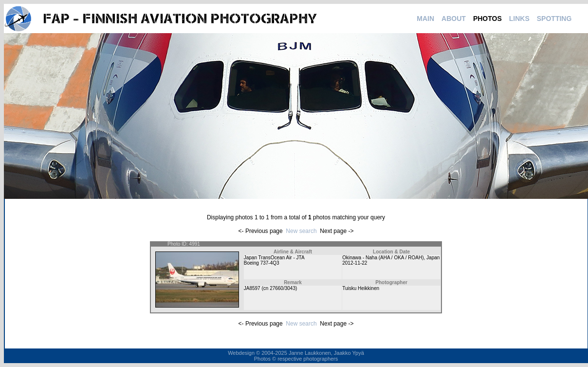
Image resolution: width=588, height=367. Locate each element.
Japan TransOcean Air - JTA (274, 258)
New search (301, 231)
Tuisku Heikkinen (361, 288)
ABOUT (454, 19)
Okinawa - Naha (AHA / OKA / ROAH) (383, 258)
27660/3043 (283, 288)
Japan (433, 258)
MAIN (425, 19)
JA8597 (252, 288)
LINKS (519, 19)
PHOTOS (487, 19)
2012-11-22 (355, 263)
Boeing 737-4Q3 (262, 263)
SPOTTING (554, 19)
